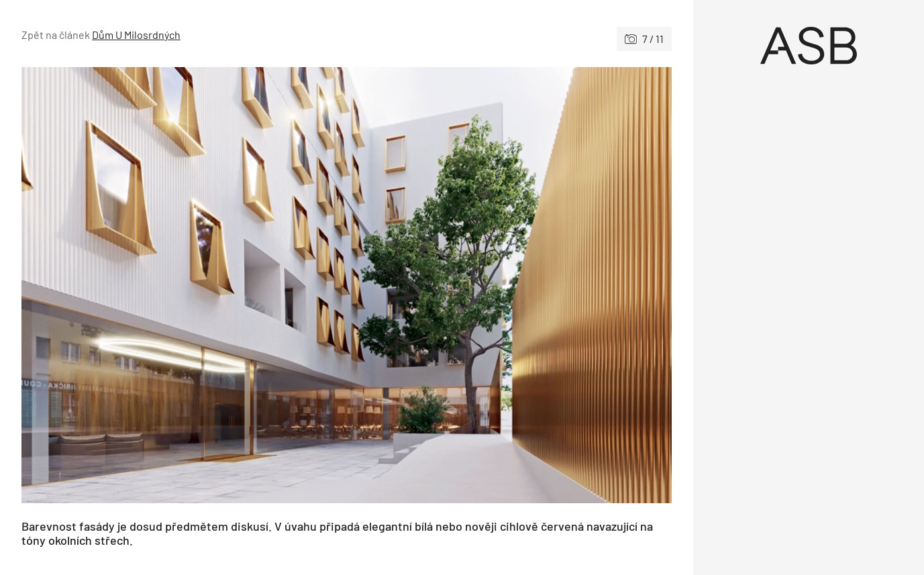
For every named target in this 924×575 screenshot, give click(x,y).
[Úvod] (809, 46)
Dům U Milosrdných (136, 35)
